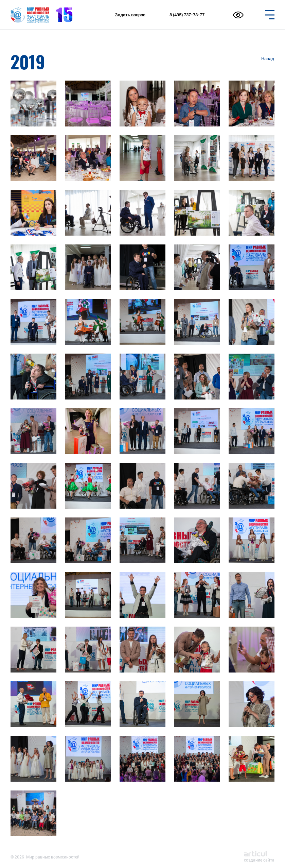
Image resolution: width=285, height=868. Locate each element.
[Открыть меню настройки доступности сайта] (238, 15)
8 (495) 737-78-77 (187, 15)
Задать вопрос (130, 15)
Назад (268, 59)
